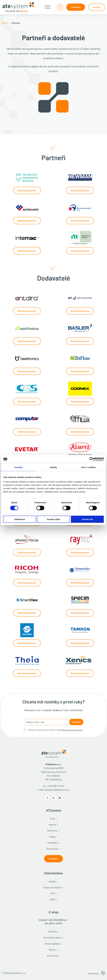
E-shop (97, 7)
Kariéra (52, 824)
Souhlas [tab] (19, 467)
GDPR (52, 899)
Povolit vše (87, 519)
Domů (5, 23)
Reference (52, 830)
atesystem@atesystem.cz (57, 790)
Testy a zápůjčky (52, 944)
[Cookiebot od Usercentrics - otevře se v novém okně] (92, 459)
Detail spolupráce (27, 190)
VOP (52, 893)
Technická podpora (52, 937)
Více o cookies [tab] (88, 467)
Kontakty (76, 7)
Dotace (52, 881)
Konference (52, 849)
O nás (52, 818)
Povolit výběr (53, 519)
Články (52, 837)
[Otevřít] (48, 7)
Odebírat (76, 722)
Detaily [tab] (53, 467)
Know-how (52, 956)
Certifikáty (52, 843)
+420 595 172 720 (56, 786)
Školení (52, 950)
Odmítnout (20, 519)
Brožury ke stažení (52, 887)
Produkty (52, 931)
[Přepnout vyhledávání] (60, 7)
